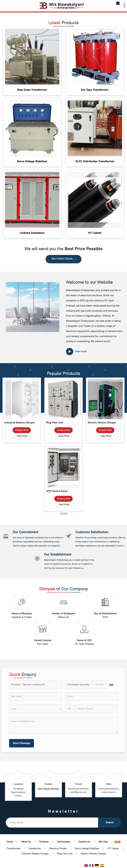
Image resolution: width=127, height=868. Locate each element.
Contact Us (84, 842)
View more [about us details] (81, 351)
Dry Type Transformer (95, 90)
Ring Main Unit (55, 423)
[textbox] (100, 684)
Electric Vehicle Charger (102, 423)
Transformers (13, 849)
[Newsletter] (52, 823)
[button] (48, 789)
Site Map (103, 842)
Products (44, 842)
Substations (35, 849)
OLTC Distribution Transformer (95, 161)
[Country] (35, 709)
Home (10, 842)
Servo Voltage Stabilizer (32, 161)
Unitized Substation (32, 233)
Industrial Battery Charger (20, 423)
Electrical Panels (58, 849)
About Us (26, 842)
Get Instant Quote (63, 259)
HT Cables (95, 233)
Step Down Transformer (32, 90)
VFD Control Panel (57, 491)
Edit (111, 685)
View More (22, 436)
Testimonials (64, 842)
